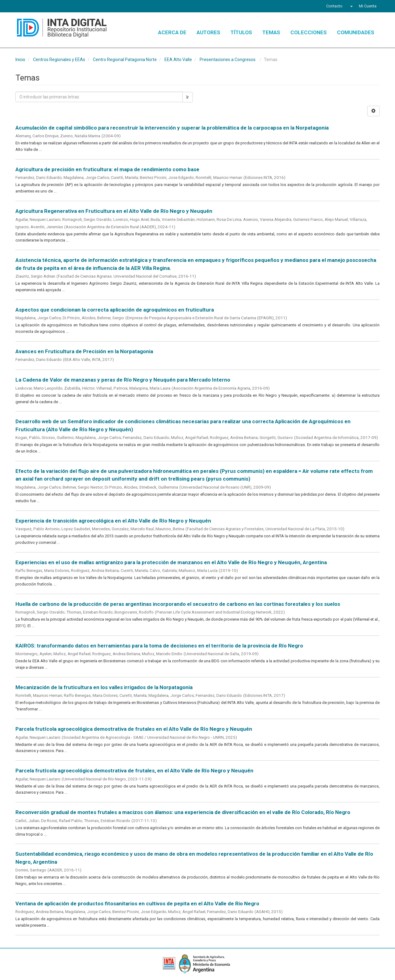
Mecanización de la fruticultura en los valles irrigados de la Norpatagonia (104, 687)
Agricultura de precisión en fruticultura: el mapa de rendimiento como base (107, 169)
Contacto (334, 6)
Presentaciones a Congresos (228, 60)
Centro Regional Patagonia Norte (125, 60)
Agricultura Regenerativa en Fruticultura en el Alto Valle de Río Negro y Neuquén (114, 211)
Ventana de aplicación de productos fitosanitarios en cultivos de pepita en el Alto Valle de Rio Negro (137, 904)
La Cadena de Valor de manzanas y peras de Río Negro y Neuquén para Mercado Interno (123, 380)
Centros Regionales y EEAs (59, 60)
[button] (351, 6)
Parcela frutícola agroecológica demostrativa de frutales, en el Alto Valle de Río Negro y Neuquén (134, 771)
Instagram (53, 7)
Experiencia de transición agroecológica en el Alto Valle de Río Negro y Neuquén (113, 521)
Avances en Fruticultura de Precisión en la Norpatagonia (84, 351)
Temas (271, 32)
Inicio (20, 60)
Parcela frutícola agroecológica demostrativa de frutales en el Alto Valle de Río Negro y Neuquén (134, 729)
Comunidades (356, 32)
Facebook (19, 7)
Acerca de (172, 32)
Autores (208, 32)
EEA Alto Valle (178, 60)
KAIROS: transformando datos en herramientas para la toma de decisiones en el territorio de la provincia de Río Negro (159, 646)
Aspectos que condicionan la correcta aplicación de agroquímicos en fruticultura (115, 310)
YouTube (42, 7)
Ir (188, 97)
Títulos (241, 32)
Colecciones (309, 32)
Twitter (30, 7)
